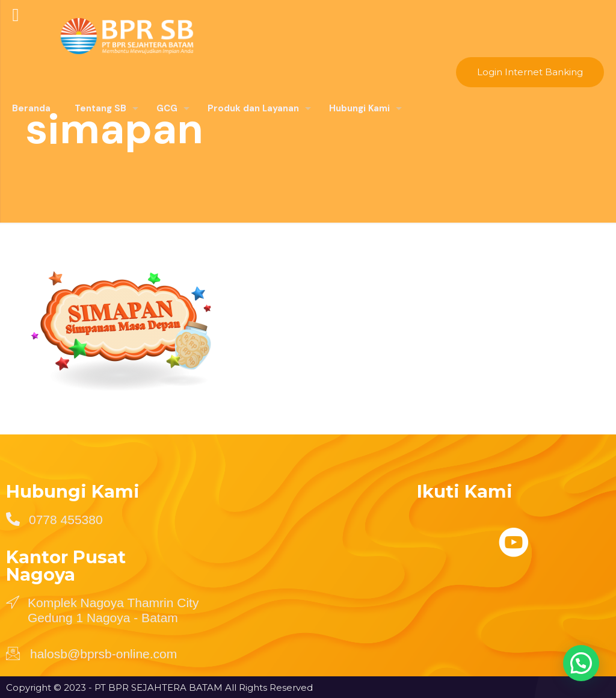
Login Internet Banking (530, 72)
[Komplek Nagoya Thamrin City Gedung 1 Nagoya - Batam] (13, 602)
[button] (581, 662)
